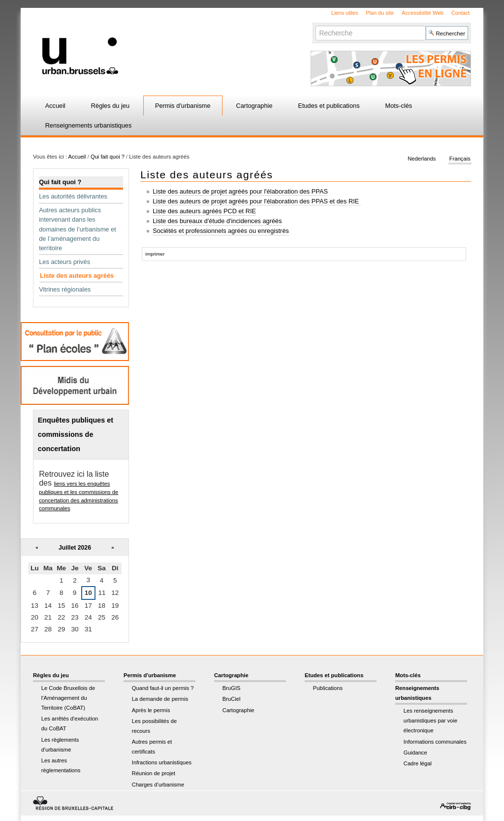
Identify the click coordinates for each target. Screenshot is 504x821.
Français (460, 159)
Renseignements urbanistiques (89, 125)
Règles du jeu (110, 106)
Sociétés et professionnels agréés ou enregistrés (221, 231)
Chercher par (315, 25)
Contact (460, 13)
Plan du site (380, 13)
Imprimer (155, 254)
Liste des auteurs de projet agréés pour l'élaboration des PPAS (240, 191)
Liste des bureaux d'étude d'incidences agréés (217, 221)
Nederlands (422, 159)
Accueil (55, 106)
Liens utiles (345, 13)
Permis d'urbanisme (183, 106)
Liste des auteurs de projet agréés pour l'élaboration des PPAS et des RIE (257, 201)
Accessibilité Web (423, 13)
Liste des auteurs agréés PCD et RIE (204, 211)
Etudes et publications (329, 106)
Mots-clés (399, 106)
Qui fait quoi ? (108, 157)
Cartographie (254, 106)
